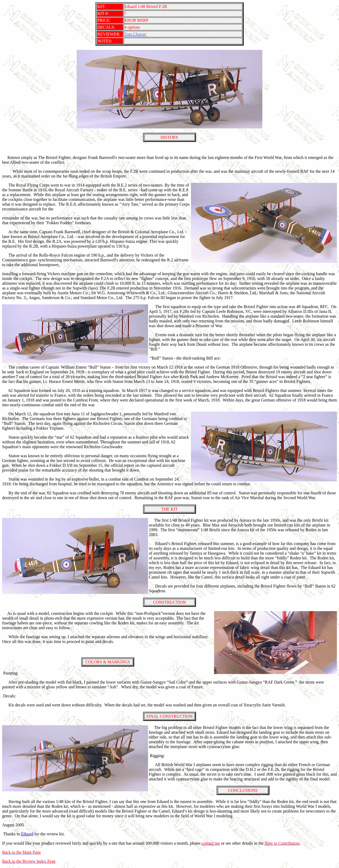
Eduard (27, 834)
